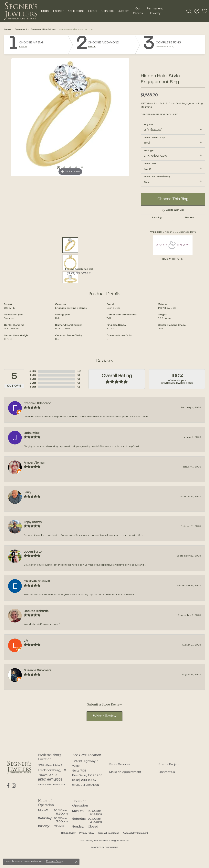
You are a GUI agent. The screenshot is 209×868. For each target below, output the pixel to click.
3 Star (33, 379)
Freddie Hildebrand (37, 403)
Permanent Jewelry (155, 11)
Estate (93, 11)
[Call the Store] (50, 780)
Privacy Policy (87, 833)
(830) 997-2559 (79, 273)
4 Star (33, 375)
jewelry (7, 29)
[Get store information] (51, 785)
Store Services (120, 764)
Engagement (21, 29)
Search (23, 47)
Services (108, 11)
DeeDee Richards (36, 611)
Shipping (157, 218)
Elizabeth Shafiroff (37, 581)
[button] (189, 11)
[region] (70, 117)
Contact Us (167, 772)
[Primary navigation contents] (102, 11)
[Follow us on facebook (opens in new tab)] (8, 786)
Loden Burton (34, 552)
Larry (27, 492)
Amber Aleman (34, 463)
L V (26, 641)
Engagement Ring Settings (43, 29)
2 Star (33, 383)
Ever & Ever (113, 308)
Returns (189, 218)
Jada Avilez (32, 433)
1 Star (33, 387)
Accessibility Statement (135, 833)
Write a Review (105, 716)
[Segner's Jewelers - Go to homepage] (19, 767)
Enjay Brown (33, 522)
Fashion (59, 11)
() (79, 371)
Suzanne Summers (37, 671)
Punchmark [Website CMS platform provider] (111, 847)
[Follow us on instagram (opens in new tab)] (14, 786)
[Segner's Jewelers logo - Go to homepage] (21, 11)
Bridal (45, 11)
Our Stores (138, 11)
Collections (76, 11)
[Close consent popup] (76, 862)
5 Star (33, 371)
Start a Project (169, 764)
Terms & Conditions (108, 833)
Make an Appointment (125, 772)
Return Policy (68, 833)
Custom (123, 11)
